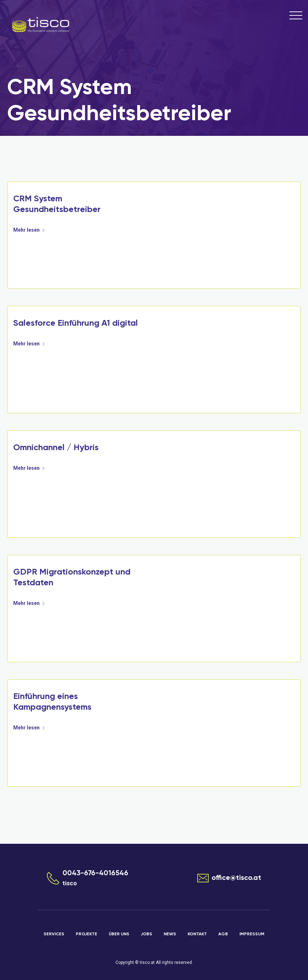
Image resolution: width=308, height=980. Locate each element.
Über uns (119, 934)
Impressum (252, 934)
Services (54, 934)
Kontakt (197, 934)
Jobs (146, 934)
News (170, 934)
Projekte (86, 934)
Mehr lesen (29, 230)
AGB (223, 934)
